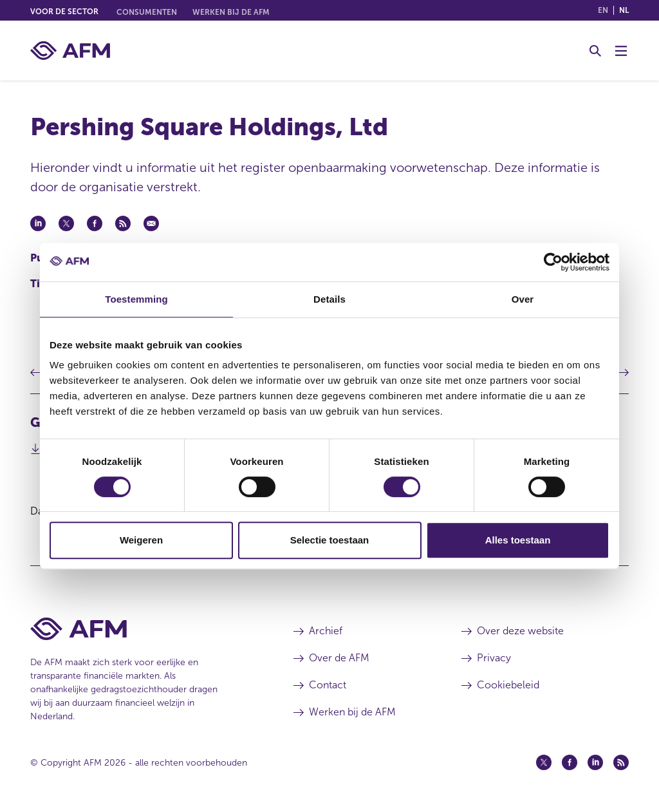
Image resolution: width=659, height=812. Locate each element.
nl (624, 10)
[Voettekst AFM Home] (143, 629)
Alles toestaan (518, 540)
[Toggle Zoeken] (595, 51)
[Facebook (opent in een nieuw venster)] (570, 762)
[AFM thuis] (70, 51)
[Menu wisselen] (621, 51)
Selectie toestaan (330, 540)
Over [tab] (523, 299)
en (603, 10)
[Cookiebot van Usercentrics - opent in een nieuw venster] (553, 262)
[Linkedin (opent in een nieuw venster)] (595, 762)
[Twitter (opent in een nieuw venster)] (544, 762)
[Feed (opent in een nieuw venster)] (621, 762)
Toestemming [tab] (136, 299)
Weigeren (141, 540)
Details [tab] (329, 299)
